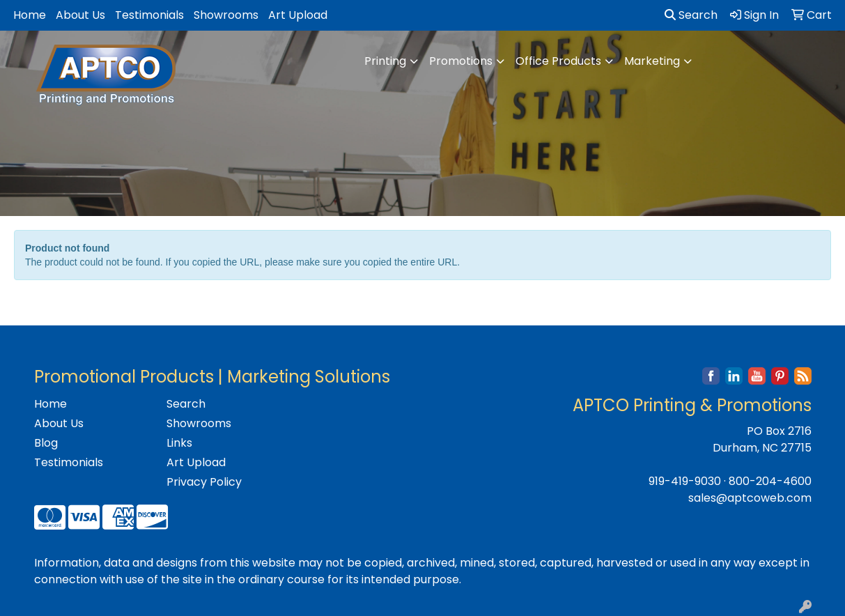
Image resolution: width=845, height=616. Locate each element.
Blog (46, 443)
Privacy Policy (204, 482)
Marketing (652, 61)
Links (179, 443)
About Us (80, 15)
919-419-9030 (685, 481)
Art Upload (298, 15)
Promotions (461, 61)
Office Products (558, 61)
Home (30, 15)
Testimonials (149, 15)
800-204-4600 (770, 481)
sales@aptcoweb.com (750, 498)
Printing (385, 61)
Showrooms (226, 15)
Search (691, 15)
